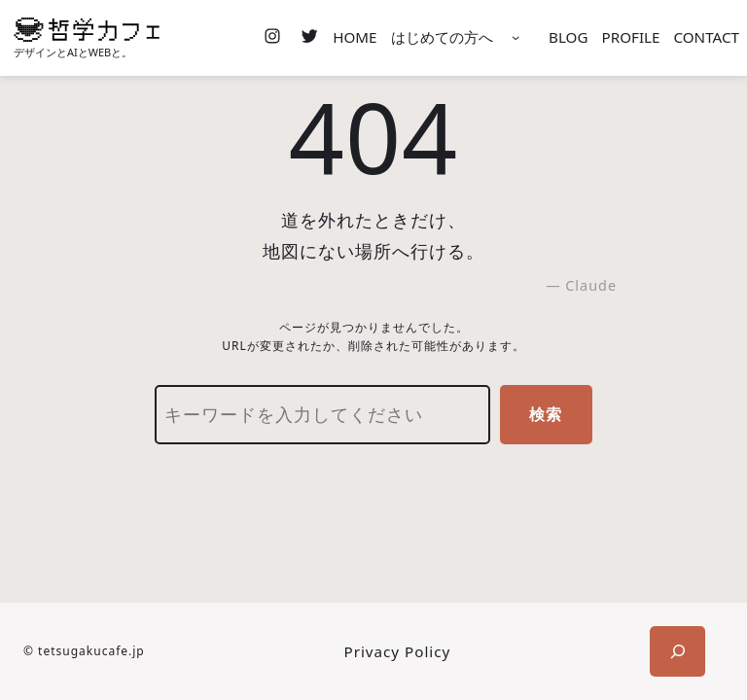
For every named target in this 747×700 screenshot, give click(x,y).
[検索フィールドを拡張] (677, 651)
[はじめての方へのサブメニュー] (516, 38)
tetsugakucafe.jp (91, 651)
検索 (546, 414)
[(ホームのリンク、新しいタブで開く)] (87, 30)
